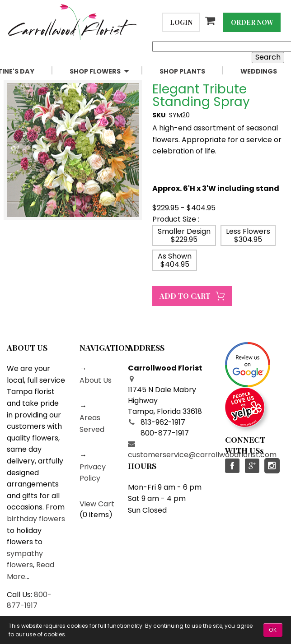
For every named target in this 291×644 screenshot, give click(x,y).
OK (273, 630)
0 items (96, 515)
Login (181, 22)
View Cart (97, 504)
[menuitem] (107, 72)
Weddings (259, 71)
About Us (96, 380)
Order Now (252, 22)
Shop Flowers (95, 71)
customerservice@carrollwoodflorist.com (202, 455)
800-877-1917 (29, 600)
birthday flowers (36, 519)
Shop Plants (182, 71)
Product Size (174, 219)
